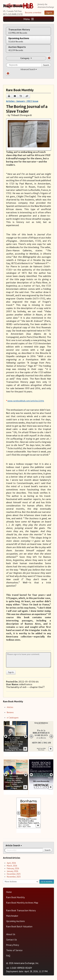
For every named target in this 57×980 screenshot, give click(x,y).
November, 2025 (14, 877)
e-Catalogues (13, 718)
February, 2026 (13, 868)
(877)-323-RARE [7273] (13, 14)
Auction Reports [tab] (17, 48)
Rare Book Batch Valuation (19, 926)
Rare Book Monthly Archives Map (22, 903)
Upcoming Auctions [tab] (19, 40)
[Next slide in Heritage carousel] (51, 775)
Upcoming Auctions (16, 921)
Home (9, 892)
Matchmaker (12, 916)
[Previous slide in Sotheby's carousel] (6, 775)
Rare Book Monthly (16, 897)
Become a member (33, 13)
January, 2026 (12, 871)
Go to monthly (47, 881)
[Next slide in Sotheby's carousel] (26, 775)
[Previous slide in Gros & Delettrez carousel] (31, 736)
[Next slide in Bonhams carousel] (38, 813)
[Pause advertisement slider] (25, 749)
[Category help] (49, 58)
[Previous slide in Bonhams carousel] (19, 813)
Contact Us (12, 940)
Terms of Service (14, 950)
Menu (29, 19)
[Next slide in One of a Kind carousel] (26, 736)
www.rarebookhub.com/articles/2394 (26, 401)
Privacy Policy (13, 945)
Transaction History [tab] (19, 31)
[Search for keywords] (28, 65)
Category (26, 58)
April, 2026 (11, 863)
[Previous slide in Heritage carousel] (31, 775)
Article (9, 845)
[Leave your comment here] (28, 660)
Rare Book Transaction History (21, 910)
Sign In (49, 13)
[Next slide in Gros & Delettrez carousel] (51, 736)
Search (46, 65)
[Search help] (8, 74)
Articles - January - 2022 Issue (22, 101)
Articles (10, 707)
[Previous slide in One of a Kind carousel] (6, 736)
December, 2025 (14, 874)
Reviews (10, 712)
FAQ (8, 956)
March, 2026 (12, 866)
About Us (11, 934)
